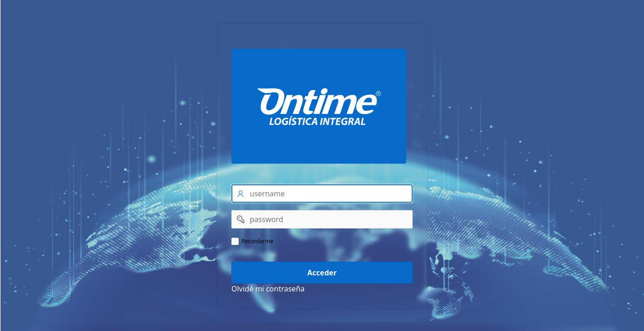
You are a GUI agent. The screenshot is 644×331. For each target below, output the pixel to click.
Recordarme (257, 241)
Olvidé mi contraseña (268, 289)
